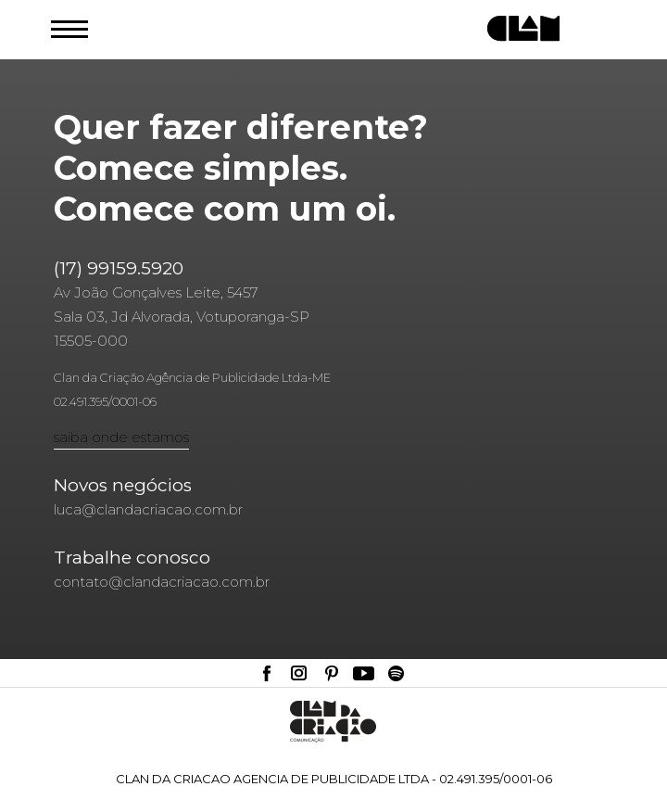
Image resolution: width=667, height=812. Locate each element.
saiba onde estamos (121, 437)
